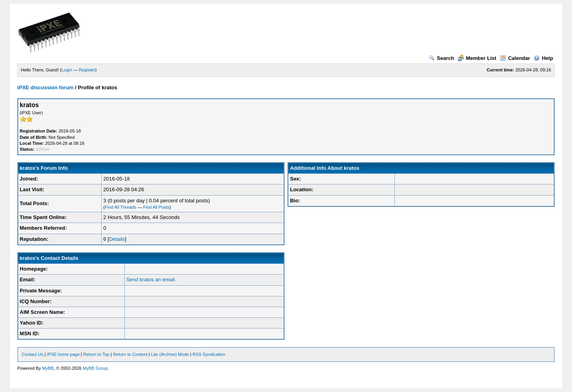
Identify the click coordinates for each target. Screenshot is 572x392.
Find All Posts (156, 207)
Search (441, 58)
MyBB (48, 368)
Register (87, 70)
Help (543, 58)
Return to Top (97, 354)
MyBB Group (95, 368)
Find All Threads (121, 207)
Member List (477, 58)
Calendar (515, 58)
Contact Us (33, 354)
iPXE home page (63, 354)
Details (117, 239)
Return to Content (130, 354)
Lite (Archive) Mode (170, 354)
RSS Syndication (209, 354)
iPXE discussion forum (46, 87)
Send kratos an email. (151, 280)
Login (67, 70)
